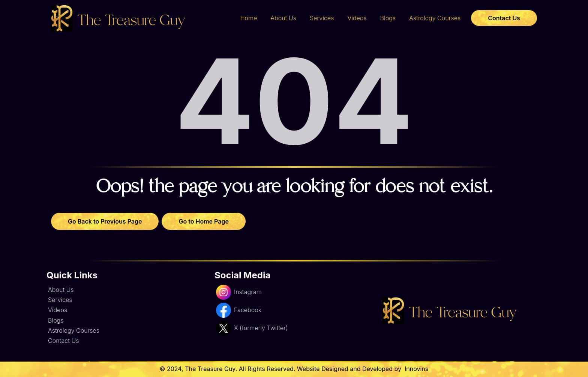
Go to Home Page (203, 221)
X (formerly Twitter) (252, 328)
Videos (357, 18)
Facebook (239, 310)
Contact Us (504, 18)
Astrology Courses (435, 18)
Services (322, 18)
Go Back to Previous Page (105, 221)
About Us (283, 18)
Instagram (239, 292)
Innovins (415, 369)
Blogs (388, 18)
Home (249, 18)
